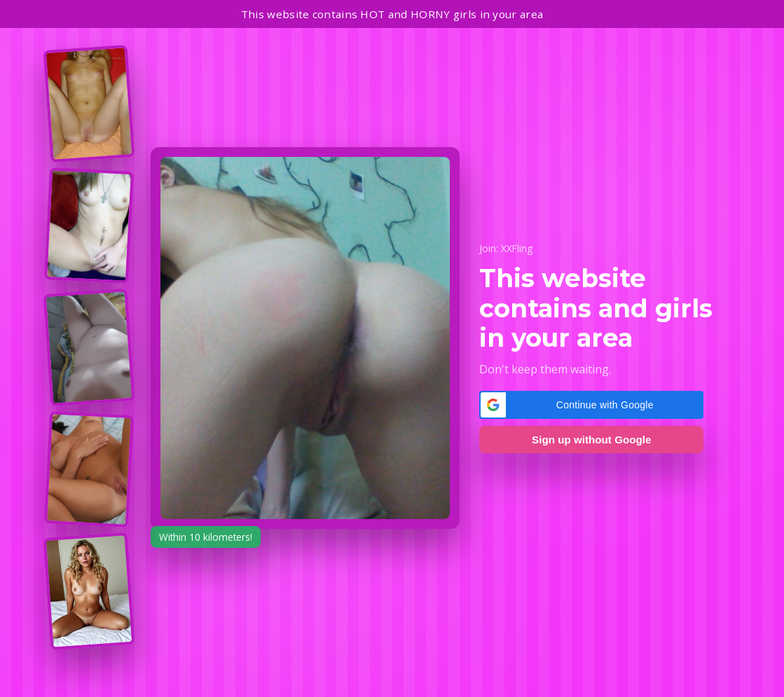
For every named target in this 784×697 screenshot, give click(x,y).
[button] (591, 405)
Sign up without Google (591, 440)
